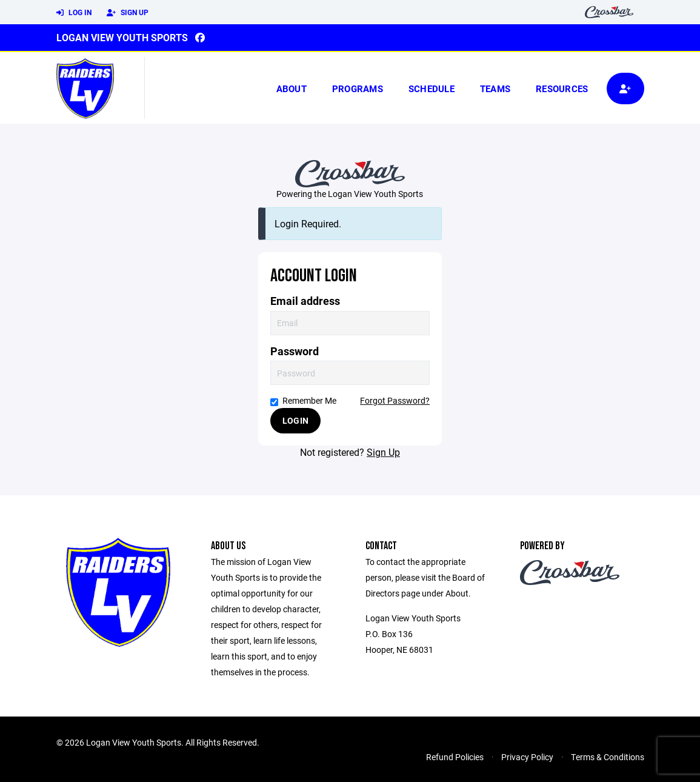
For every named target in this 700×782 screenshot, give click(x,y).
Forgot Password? (395, 400)
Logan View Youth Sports (122, 37)
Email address (305, 301)
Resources (562, 89)
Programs (358, 89)
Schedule (432, 89)
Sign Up (128, 13)
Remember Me (303, 400)
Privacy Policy (527, 757)
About (292, 89)
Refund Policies (455, 757)
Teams (495, 89)
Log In (74, 13)
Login (295, 420)
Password (295, 351)
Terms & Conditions (608, 757)
